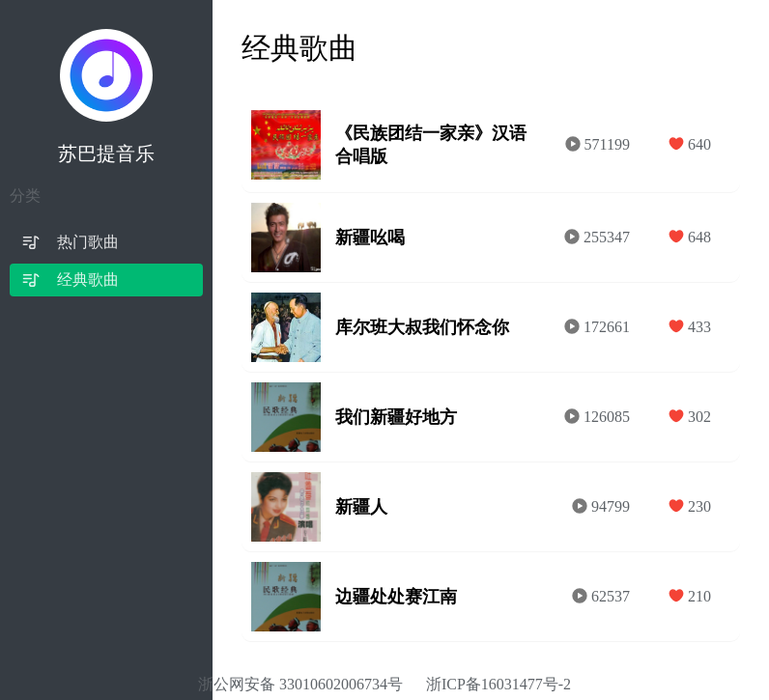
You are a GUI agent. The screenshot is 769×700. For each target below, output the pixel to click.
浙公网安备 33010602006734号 (300, 684)
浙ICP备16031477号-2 (498, 684)
